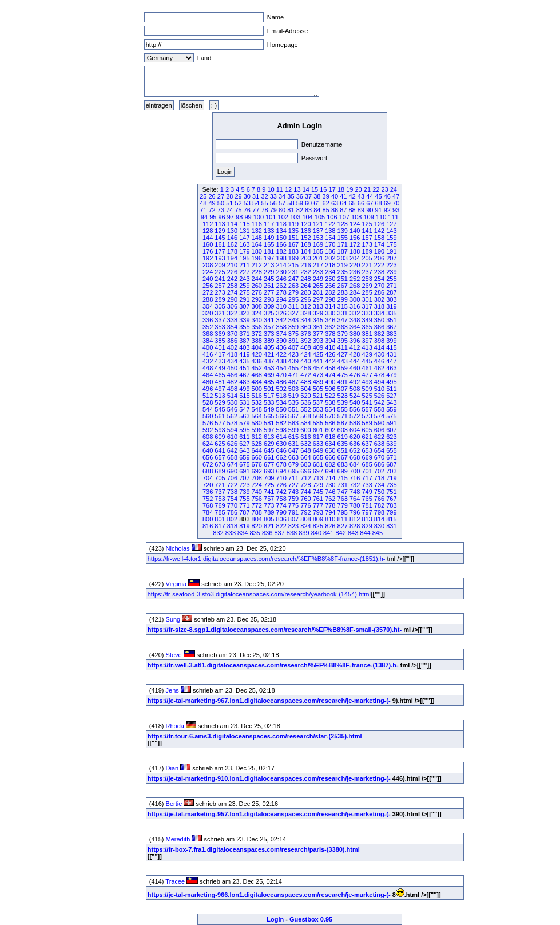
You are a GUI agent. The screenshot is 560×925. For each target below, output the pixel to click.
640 (208, 450)
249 (318, 279)
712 (305, 478)
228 (257, 272)
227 (244, 272)
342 (281, 320)
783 (391, 505)
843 (353, 533)
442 (330, 361)
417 (220, 354)
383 (391, 334)
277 (269, 292)
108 (356, 217)
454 (281, 368)
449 (220, 368)
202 (330, 258)
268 (355, 286)
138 (330, 231)
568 (305, 416)
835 (255, 533)
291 (244, 299)
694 (281, 471)
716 (355, 478)
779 (343, 505)
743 (293, 492)
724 (257, 485)
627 (244, 444)
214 (281, 265)
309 (269, 306)
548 (257, 409)
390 (281, 341)
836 (267, 533)
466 (232, 375)
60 (308, 203)
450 (232, 368)
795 (343, 512)
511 (391, 389)
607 (391, 430)
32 (264, 196)
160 (208, 244)
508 (355, 389)
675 (244, 464)
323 (244, 313)
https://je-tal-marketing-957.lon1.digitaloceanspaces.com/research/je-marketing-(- (269, 814)
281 (318, 292)
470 (281, 375)
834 (243, 533)
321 (220, 313)
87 (343, 210)
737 (220, 492)
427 (343, 354)
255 (391, 279)
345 (318, 320)
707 (244, 478)
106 (332, 217)
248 (305, 279)
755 (244, 499)
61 (317, 203)
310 (281, 306)
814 (379, 519)
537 (318, 402)
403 (244, 347)
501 (269, 389)
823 (293, 526)
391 (293, 341)
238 (379, 272)
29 (238, 196)
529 (220, 402)
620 (355, 437)
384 (208, 341)
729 (318, 485)
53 (247, 203)
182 (281, 251)
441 (318, 361)
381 (367, 334)
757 (269, 499)
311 (293, 306)
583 (293, 423)
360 (305, 327)
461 (367, 368)
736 (208, 492)
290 (232, 299)
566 (281, 416)
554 (330, 409)
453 (269, 368)
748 (355, 492)
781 (367, 505)
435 (244, 361)
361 (318, 327)
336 (208, 320)
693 (269, 471)
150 (281, 238)
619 (343, 437)
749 (367, 492)
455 (293, 368)
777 (318, 505)
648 (305, 450)
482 (232, 382)
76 (247, 210)
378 (330, 334)
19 (349, 189)
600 (305, 430)
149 (269, 238)
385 (220, 341)
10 (271, 189)
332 (355, 313)
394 (330, 341)
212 (257, 265)
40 (335, 196)
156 (355, 238)
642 (232, 450)
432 (208, 361)
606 (379, 430)
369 (220, 334)
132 (257, 231)
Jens (172, 690)
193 (220, 258)
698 (330, 471)
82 (300, 210)
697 (318, 471)
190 (379, 251)
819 (244, 526)
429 (367, 354)
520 (305, 396)
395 (343, 341)
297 (318, 299)
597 (269, 430)
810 (330, 519)
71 (203, 210)
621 (367, 437)
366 (379, 327)
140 (355, 231)
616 (305, 437)
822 (281, 526)
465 (220, 375)
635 (343, 444)
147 (244, 238)
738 (232, 492)
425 (318, 354)
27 (221, 196)
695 (293, 471)
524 (355, 396)
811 (343, 519)
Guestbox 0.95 (311, 919)
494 (379, 382)
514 (232, 396)
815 (391, 519)
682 (330, 464)
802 (232, 519)
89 (361, 210)
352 (208, 327)
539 (343, 402)
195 (244, 258)
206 (379, 258)
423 (293, 354)
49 (212, 203)
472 (305, 375)
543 (391, 402)
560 (208, 416)
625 (220, 444)
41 (343, 196)
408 (305, 347)
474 (330, 375)
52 (238, 203)
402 (232, 347)
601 (318, 430)
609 (220, 437)
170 (330, 244)
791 (293, 512)
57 (282, 203)
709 (269, 478)
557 (367, 409)
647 (293, 450)
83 (308, 210)
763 (343, 499)
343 (293, 320)
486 (281, 382)
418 (232, 354)
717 (367, 478)
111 (393, 217)
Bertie (174, 804)
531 (244, 402)
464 (208, 375)
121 (318, 224)
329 (318, 313)
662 (281, 457)
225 (220, 272)
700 (355, 471)
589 (367, 423)
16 (323, 189)
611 (244, 437)
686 (379, 464)
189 (367, 251)
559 (391, 409)
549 (269, 409)
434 (232, 361)
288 (208, 299)
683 (343, 464)
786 (232, 512)
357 (269, 327)
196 (257, 258)
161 (220, 244)
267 (343, 286)
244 (257, 279)
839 (304, 533)
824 (305, 526)
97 (231, 217)
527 (391, 396)
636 (355, 444)
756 (257, 499)
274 (232, 292)
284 (355, 292)
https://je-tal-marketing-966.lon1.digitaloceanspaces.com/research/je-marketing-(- (269, 895)
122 (330, 224)
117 (269, 224)
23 (384, 189)
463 (391, 368)
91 (378, 210)
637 (367, 444)
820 (257, 526)
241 (220, 279)
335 (391, 313)
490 (330, 382)
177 (220, 251)
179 (244, 251)
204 (355, 258)
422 (281, 354)
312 (305, 306)
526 (379, 396)
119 (293, 224)
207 (391, 258)
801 (220, 519)
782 (379, 505)
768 (208, 505)
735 (391, 485)
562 (232, 416)
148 (257, 238)
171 (343, 244)
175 (391, 244)
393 (318, 341)
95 (213, 217)
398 (379, 341)
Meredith (178, 839)
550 (281, 409)
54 (256, 203)
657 (220, 457)
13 (297, 189)
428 (355, 354)
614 (281, 437)
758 (281, 499)
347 (343, 320)
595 (244, 430)
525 (367, 396)
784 (208, 512)
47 (396, 196)
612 (257, 437)
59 (300, 203)
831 (391, 526)
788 (257, 512)
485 (269, 382)
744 (305, 492)
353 (220, 327)
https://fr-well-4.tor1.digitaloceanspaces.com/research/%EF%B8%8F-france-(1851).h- (267, 559)
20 (359, 189)
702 (379, 471)
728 (305, 485)
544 (208, 409)
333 (367, 313)
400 (208, 347)
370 (232, 334)
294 (281, 299)
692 (257, 471)
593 (220, 430)
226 (232, 272)
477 (367, 375)
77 (256, 210)
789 (269, 512)
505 (318, 389)
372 (257, 334)
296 (305, 299)
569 (318, 416)
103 (295, 217)
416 (208, 354)
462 (379, 368)
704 (208, 478)
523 (343, 396)
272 (208, 292)
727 (293, 485)
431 (391, 354)
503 (293, 389)
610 (232, 437)
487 (293, 382)
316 (355, 306)
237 (367, 272)
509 (367, 389)
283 (343, 292)
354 (232, 327)
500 (257, 389)
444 (355, 361)
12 (288, 189)
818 (232, 526)
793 (318, 512)
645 (269, 450)
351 (391, 320)
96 (221, 217)
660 (257, 457)
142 (379, 231)
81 (291, 210)
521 (318, 396)
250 (330, 279)
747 (343, 492)
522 (330, 396)
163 (244, 244)
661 (269, 457)
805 (269, 519)
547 (244, 409)
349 (367, 320)
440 (305, 361)
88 (352, 210)
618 (330, 437)
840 (316, 533)
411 (343, 347)
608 (208, 437)
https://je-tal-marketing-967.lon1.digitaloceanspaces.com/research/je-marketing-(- (269, 701)
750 (379, 492)
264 (305, 286)
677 (269, 464)
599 (293, 430)
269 (367, 286)
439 (293, 361)
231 (293, 272)
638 (379, 444)
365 (367, 327)
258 (232, 286)
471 (293, 375)
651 (343, 450)
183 (293, 251)
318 (379, 306)
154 (330, 238)
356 (257, 327)
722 (232, 485)
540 (355, 402)
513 (220, 396)
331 (343, 313)
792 (305, 512)
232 (305, 272)
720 (208, 485)
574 (379, 416)
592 (208, 430)
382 (379, 334)
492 (355, 382)
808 (305, 519)
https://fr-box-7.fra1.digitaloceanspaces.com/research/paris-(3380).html (254, 849)
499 (244, 389)
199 (293, 258)
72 (212, 210)
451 (244, 368)
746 (330, 492)
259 (244, 286)
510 (379, 389)
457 (318, 368)
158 (379, 238)
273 (220, 292)
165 (269, 244)
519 (293, 396)
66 (361, 203)
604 (355, 430)
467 (244, 375)
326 (281, 313)
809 (318, 519)
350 (379, 320)
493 (367, 382)
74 (229, 210)
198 (281, 258)
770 (232, 505)
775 (293, 505)
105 (320, 217)
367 (391, 327)
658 (232, 457)
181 (269, 251)
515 (244, 396)
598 (281, 430)
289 (220, 299)
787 (244, 512)
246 (281, 279)
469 (269, 375)
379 (343, 334)
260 (257, 286)
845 (378, 533)
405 (269, 347)
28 (229, 196)
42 (352, 196)
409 (318, 347)
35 (291, 196)
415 (391, 347)
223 (391, 265)
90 (370, 210)
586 (330, 423)
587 (343, 423)
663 (293, 457)
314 (330, 306)
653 (367, 450)
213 (269, 265)
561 (220, 416)
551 (293, 409)
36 (300, 196)
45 (378, 196)
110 (381, 217)
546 (232, 409)
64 (343, 203)
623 (391, 437)
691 (244, 471)
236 (355, 272)
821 (269, 526)
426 (330, 354)
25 (203, 196)
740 (257, 492)
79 (273, 210)
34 (282, 196)
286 (379, 292)
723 (244, 485)
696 (305, 471)
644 (257, 450)
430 (379, 354)
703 (391, 471)
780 (355, 505)
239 (391, 272)
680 (305, 464)
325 (269, 313)
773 (269, 505)
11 (280, 189)
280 (305, 292)
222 (379, 265)
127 (391, 224)
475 (343, 375)
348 (355, 320)
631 (293, 444)
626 (232, 444)
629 (269, 444)
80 (282, 210)
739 (244, 492)
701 (367, 471)
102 (283, 217)
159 (391, 238)
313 (318, 306)
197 (269, 258)
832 (218, 533)
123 (343, 224)
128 (208, 231)
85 (326, 210)
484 (257, 382)
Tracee (175, 881)
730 (330, 485)
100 (259, 217)
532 (257, 402)
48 (203, 203)
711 (293, 478)
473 (318, 375)
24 (394, 189)
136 (305, 231)
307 (244, 306)
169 (318, 244)
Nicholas (178, 548)
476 (355, 375)
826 (330, 526)
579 (244, 423)
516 (257, 396)
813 (367, 519)
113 (220, 224)
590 (379, 423)
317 (367, 306)
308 (257, 306)
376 (305, 334)
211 (244, 265)
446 (379, 361)
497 (220, 389)
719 (391, 478)
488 (305, 382)
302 (379, 299)
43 (361, 196)
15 (315, 189)
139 (343, 231)
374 (281, 334)
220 (355, 265)
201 (318, 258)
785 (220, 512)
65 (352, 203)
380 (355, 334)
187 (343, 251)
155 (343, 238)
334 (379, 313)
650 (330, 450)
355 (244, 327)
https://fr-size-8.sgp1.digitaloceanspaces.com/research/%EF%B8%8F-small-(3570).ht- (275, 630)
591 (391, 423)
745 (318, 492)
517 (269, 396)
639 (391, 444)
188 (355, 251)
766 (379, 499)
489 (318, 382)
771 (244, 505)
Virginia (176, 584)
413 (367, 347)
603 (343, 430)
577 (220, 423)
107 (344, 217)
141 (367, 231)
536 (305, 402)
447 (391, 361)
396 (355, 341)
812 (355, 519)
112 (208, 224)
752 (208, 499)
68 (378, 203)
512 (208, 396)
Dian (172, 768)
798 (379, 512)
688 (208, 471)
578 (232, 423)
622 (379, 437)
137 (318, 231)
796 (355, 512)
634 (330, 444)
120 (305, 224)
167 (293, 244)
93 (396, 210)
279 (293, 292)
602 (330, 430)
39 (326, 196)
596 (257, 430)
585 (318, 423)
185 (318, 251)
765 (367, 499)
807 (293, 519)
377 (318, 334)
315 (343, 306)
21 (367, 189)
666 (330, 457)
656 (208, 457)
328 (305, 313)
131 (244, 231)
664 (305, 457)
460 (355, 368)
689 (220, 471)
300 (355, 299)
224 (208, 272)
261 (269, 286)
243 (244, 279)
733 (367, 485)
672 (208, 464)
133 (269, 231)
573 (367, 416)
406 (281, 347)
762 (330, 499)
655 (391, 450)
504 (305, 389)
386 (232, 341)
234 (330, 272)
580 (257, 423)
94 (204, 217)
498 (232, 389)
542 (379, 402)
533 (269, 402)
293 (269, 299)
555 (343, 409)
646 (281, 450)
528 (208, 402)
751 (391, 492)
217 (318, 265)
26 (212, 196)
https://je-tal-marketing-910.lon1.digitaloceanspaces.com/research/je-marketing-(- (269, 778)
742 (281, 492)
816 (208, 526)
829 (367, 526)
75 (238, 210)
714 (330, 478)
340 (257, 320)
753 (220, 499)
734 (379, 485)
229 (269, 272)
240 (208, 279)
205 (367, 258)
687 (391, 464)
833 (231, 533)
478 (379, 375)
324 (257, 313)
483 (244, 382)
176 (208, 251)
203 (343, 258)
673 (220, 464)
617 (318, 437)
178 (232, 251)
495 (391, 382)
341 (269, 320)
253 (367, 279)
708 (257, 478)
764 (355, 499)
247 (293, 279)
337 (220, 320)
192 (208, 258)
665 (318, 457)
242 (232, 279)
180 (257, 251)
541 (367, 402)
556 (355, 409)
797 (367, 512)
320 (208, 313)
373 (269, 334)
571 (343, 416)
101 (271, 217)
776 (305, 505)
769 (220, 505)
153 (318, 238)
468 (257, 375)
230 (281, 272)
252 (355, 279)
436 (257, 361)
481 (220, 382)
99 (248, 217)
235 (343, 272)
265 (318, 286)
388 (257, 341)
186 (330, 251)
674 (232, 464)
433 (220, 361)
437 (269, 361)
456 (305, 368)
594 (232, 430)
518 (281, 396)
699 (343, 471)
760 (305, 499)
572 (355, 416)
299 (343, 299)
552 (305, 409)
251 (343, 279)
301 (367, 299)
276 (257, 292)
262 (281, 286)
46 (387, 196)
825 (318, 526)
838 (292, 533)
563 (244, 416)
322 (232, 313)
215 (293, 265)
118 (281, 224)
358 (281, 327)
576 (208, 423)
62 (326, 203)
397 (367, 341)
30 (247, 196)
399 (391, 341)
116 (257, 224)
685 (367, 464)
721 (220, 485)
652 (355, 450)
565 (269, 416)
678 (281, 464)
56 (273, 203)
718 (379, 478)
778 (330, 505)
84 (317, 210)
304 (208, 306)
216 (305, 265)
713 (318, 478)
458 (330, 368)
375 (293, 334)
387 (244, 341)
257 (220, 286)
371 (244, 334)
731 (343, 485)
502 (281, 389)
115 (244, 224)
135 (293, 231)
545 (220, 409)
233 (318, 272)
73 (221, 210)
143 (391, 231)
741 (269, 492)
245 (269, 279)
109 (368, 217)
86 (335, 210)
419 (244, 354)
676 (257, 464)
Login (275, 919)
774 (281, 505)
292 (257, 299)
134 (281, 231)
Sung (173, 619)
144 (208, 238)
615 (293, 437)
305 (220, 306)
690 (232, 471)
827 (343, 526)
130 (232, 231)
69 (387, 203)
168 (305, 244)
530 (232, 402)
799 (391, 512)
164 (257, 244)
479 (391, 375)
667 (343, 457)
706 (232, 478)
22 (376, 189)
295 (293, 299)
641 (220, 450)
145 (220, 238)
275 (244, 292)
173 (367, 244)
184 (305, 251)
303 (391, 299)
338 (232, 320)
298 (330, 299)
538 (330, 402)
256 (208, 286)
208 (208, 265)
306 (232, 306)
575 (391, 416)
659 (244, 457)
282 (330, 292)
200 (305, 258)
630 (281, 444)
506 (330, 389)
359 (293, 327)
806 (281, 519)
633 (318, 444)
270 (379, 286)
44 (370, 196)
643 (244, 450)
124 (355, 224)
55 (264, 203)
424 (305, 354)
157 (367, 238)
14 (306, 189)
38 (317, 196)
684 (355, 464)
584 (305, 423)
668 (355, 457)
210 (232, 265)
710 (281, 478)
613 (269, 437)
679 (293, 464)
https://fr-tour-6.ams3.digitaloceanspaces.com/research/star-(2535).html (255, 736)
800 (208, 519)
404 (257, 347)
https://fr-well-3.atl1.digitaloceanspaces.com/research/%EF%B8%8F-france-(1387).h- (273, 665)
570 (330, 416)
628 (257, 444)
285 (367, 292)
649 (318, 450)
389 (269, 341)
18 (341, 189)
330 (330, 313)
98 (239, 217)
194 (232, 258)
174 (379, 244)
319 (391, 306)
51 (229, 203)
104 (307, 217)
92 (387, 210)
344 (305, 320)
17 (332, 189)
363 (343, 327)
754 (232, 499)
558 (379, 409)
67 (370, 203)
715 (343, 478)
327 (293, 313)
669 (367, 457)
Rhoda (175, 726)
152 (305, 238)
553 (318, 409)
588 (355, 423)
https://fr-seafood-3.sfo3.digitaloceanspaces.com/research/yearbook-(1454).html (259, 594)
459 (343, 368)
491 (343, 382)
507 (343, 389)
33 (273, 196)
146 (232, 238)
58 (291, 203)
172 (355, 244)
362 (330, 327)
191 (391, 251)
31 (256, 196)
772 (257, 505)
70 (396, 203)
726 (281, 485)
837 (279, 533)
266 (330, 286)
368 (208, 334)
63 (335, 203)
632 (305, 444)
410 (330, 347)
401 (220, 347)
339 (244, 320)
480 (208, 382)
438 (281, 361)
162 (232, 244)
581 (269, 423)
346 (330, 320)
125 (367, 224)
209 (220, 265)
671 (391, 457)
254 (379, 279)
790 (281, 512)
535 (293, 402)
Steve (174, 655)
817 (220, 526)
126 (379, 224)
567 (293, 416)
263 (293, 286)
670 (379, 457)
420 (257, 354)
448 (208, 368)
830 (379, 526)
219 (343, 265)
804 (257, 519)
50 (221, 203)
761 (318, 499)
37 (308, 196)
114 (232, 224)
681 (318, 464)
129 (220, 231)
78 (264, 210)
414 (379, 347)
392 (305, 341)
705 (220, 478)
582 (281, 423)
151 (293, 238)
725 (269, 485)
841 (328, 533)
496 (208, 389)
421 (269, 354)
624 (208, 444)
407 (293, 347)
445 (367, 361)
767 (391, 499)
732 (355, 485)
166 (281, 244)
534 (281, 402)
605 (367, 430)
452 (257, 368)
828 (355, 526)
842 (340, 533)
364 (355, 327)
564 (257, 416)
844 (365, 533)
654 (379, 450)
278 (281, 292)
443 (343, 361)
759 (293, 499)
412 (355, 347)
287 (391, 292)
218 (330, 265)
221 (367, 265)
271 (391, 286)
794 (330, 512)
